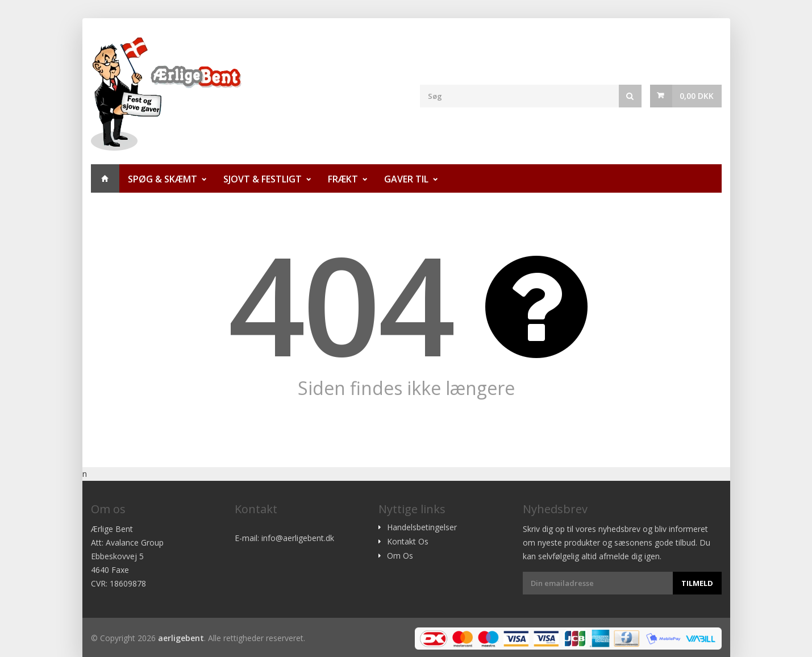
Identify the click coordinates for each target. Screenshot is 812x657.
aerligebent (181, 638)
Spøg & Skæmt (163, 179)
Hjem (105, 178)
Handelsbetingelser (422, 527)
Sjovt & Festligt (263, 179)
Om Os (400, 556)
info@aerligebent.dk (298, 538)
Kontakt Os (408, 542)
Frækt (343, 179)
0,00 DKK (697, 96)
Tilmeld (697, 583)
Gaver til (406, 179)
